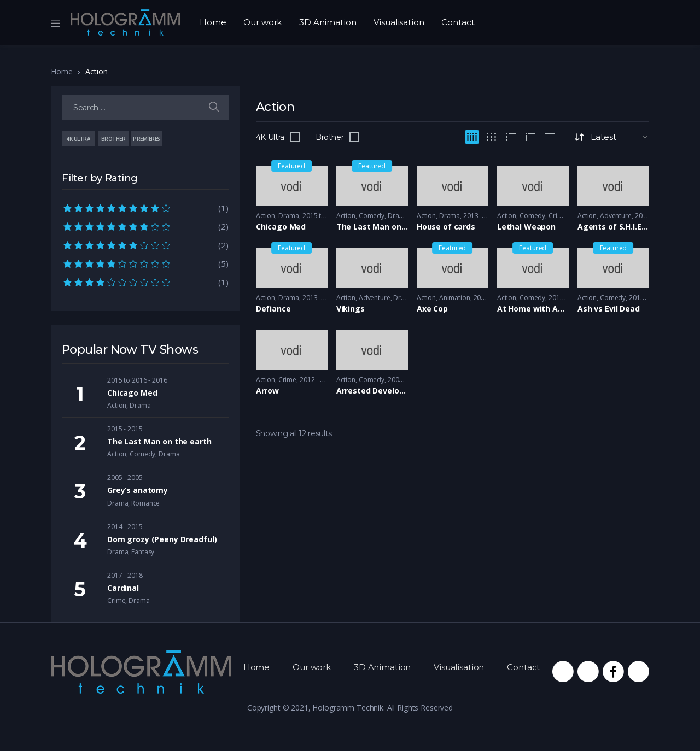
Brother (330, 137)
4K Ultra (270, 137)
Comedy (372, 216)
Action (266, 216)
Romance (145, 503)
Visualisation (399, 22)
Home (213, 22)
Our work (262, 22)
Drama (289, 216)
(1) (145, 207)
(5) (145, 263)
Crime (558, 216)
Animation (455, 298)
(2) (145, 226)
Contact (458, 22)
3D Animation (328, 22)
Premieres (147, 139)
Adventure (616, 216)
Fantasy (143, 552)
